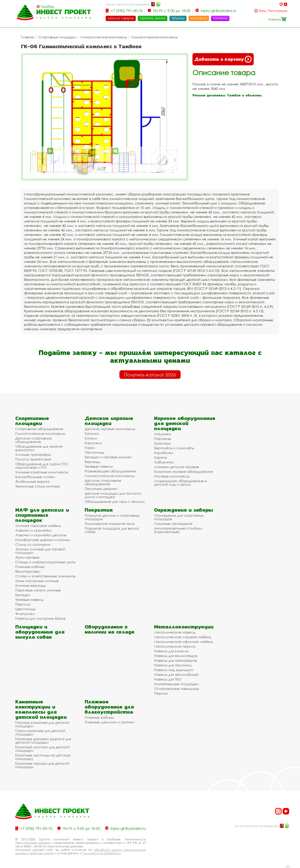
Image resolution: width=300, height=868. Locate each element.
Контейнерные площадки (176, 684)
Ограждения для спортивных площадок (179, 517)
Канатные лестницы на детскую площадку (43, 757)
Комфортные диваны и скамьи (43, 540)
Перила (161, 693)
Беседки (23, 595)
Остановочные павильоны (176, 689)
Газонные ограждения (173, 524)
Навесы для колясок (171, 651)
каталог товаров (121, 18)
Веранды (92, 462)
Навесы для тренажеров (175, 660)
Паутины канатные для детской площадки (42, 724)
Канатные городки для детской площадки (42, 765)
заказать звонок (153, 18)
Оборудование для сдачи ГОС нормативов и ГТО (42, 466)
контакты (220, 18)
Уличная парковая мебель (38, 526)
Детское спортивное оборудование (34, 440)
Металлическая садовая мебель (183, 637)
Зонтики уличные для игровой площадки (40, 551)
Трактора (162, 443)
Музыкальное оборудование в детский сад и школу (180, 483)
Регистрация (277, 11)
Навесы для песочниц (173, 665)
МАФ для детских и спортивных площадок (42, 515)
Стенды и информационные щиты (45, 562)
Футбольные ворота (32, 481)
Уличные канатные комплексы (42, 472)
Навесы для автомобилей (176, 674)
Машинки (163, 434)
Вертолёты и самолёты (174, 448)
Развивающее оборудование (110, 471)
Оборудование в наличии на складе (110, 629)
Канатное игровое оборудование (183, 471)
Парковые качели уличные (38, 590)
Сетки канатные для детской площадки (40, 732)
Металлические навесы (175, 632)
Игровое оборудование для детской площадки (185, 423)
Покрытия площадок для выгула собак (112, 530)
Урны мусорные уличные (37, 581)
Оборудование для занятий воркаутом (39, 448)
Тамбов (47, 7)
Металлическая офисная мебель (183, 642)
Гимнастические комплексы (104, 37)
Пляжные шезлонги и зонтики (109, 722)
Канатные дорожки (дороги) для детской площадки (43, 741)
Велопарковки (28, 571)
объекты (178, 18)
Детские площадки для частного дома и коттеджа (113, 495)
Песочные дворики (101, 489)
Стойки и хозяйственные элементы (45, 576)
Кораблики (164, 453)
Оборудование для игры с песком (115, 501)
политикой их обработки (102, 853)
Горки (90, 448)
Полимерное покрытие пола (110, 524)
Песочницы (94, 452)
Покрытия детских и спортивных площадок (112, 517)
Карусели (93, 443)
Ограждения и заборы (184, 510)
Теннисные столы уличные (38, 486)
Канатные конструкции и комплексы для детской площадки (41, 709)
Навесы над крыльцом (174, 670)
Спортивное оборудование (39, 429)
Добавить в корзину (223, 59)
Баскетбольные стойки (35, 477)
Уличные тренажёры (33, 455)
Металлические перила (175, 646)
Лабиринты (164, 462)
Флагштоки (25, 614)
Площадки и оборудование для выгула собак (40, 632)
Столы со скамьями (33, 544)
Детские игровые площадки (109, 421)
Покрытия (99, 510)
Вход (263, 11)
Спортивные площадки (57, 37)
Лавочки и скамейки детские (41, 535)
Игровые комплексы (172, 476)
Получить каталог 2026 (150, 375)
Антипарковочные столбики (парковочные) (178, 530)
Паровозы (163, 439)
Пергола (23, 604)
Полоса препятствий (33, 459)
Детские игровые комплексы (110, 429)
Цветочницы (25, 609)
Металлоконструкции (184, 627)
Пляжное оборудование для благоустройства (109, 707)
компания (199, 18)
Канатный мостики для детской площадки (42, 749)
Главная (27, 37)
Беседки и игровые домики (108, 457)
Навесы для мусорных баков (40, 618)
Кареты (161, 457)
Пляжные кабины (30, 567)
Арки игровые (27, 557)
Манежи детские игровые (177, 467)
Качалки (92, 433)
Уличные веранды (31, 585)
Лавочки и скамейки (33, 530)
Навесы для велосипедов (176, 656)
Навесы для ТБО (168, 679)
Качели (91, 438)
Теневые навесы (99, 466)
